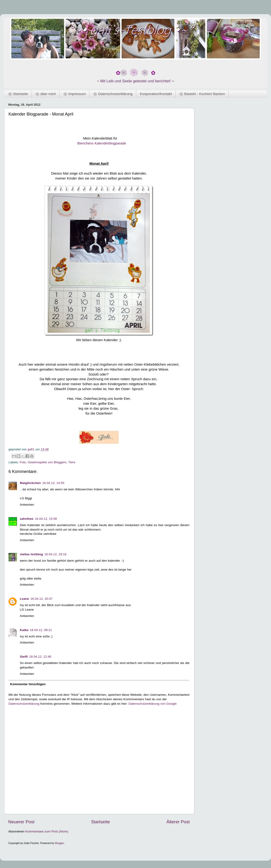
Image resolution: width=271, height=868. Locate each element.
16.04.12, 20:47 (41, 599)
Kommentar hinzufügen (28, 684)
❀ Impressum (74, 94)
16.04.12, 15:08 (46, 519)
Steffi (24, 657)
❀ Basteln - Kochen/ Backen (202, 94)
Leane (24, 599)
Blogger (59, 843)
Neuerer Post (21, 822)
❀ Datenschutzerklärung (113, 94)
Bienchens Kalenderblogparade (101, 143)
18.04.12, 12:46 (40, 657)
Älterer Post (178, 822)
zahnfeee (27, 519)
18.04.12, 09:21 (41, 630)
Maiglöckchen (30, 483)
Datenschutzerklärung (24, 704)
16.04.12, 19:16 (55, 554)
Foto (23, 462)
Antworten (27, 505)
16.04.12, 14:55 (53, 483)
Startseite (100, 822)
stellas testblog (31, 554)
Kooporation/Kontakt (156, 94)
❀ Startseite (18, 94)
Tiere (72, 462)
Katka (24, 630)
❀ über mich (46, 94)
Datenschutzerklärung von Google (152, 704)
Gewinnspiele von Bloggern (47, 462)
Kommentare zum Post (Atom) (47, 831)
